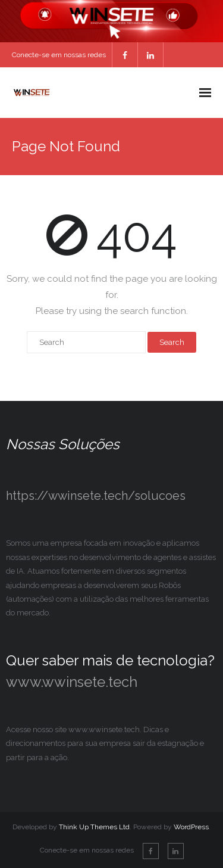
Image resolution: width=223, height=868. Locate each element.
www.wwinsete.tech (72, 682)
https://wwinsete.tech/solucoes (96, 496)
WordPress (191, 827)
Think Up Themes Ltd (94, 827)
